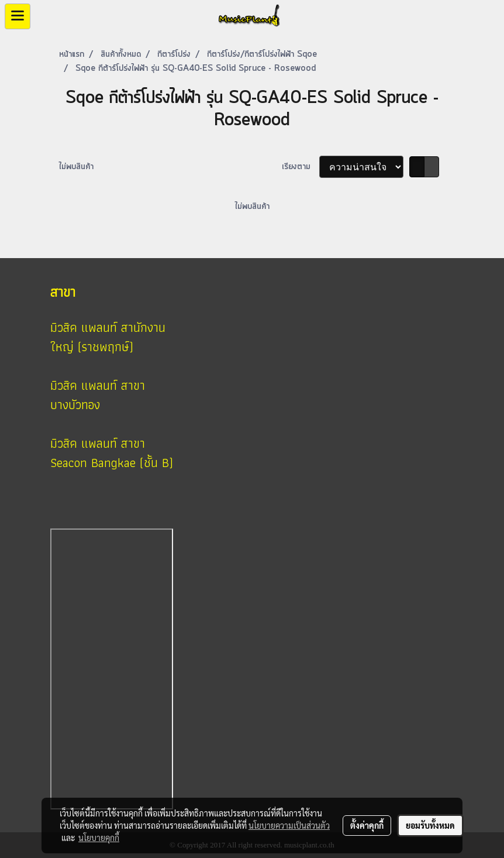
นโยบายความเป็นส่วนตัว (289, 825)
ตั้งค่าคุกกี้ (367, 825)
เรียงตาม (301, 167)
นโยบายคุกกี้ (99, 838)
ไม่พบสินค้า (76, 167)
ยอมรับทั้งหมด (430, 825)
